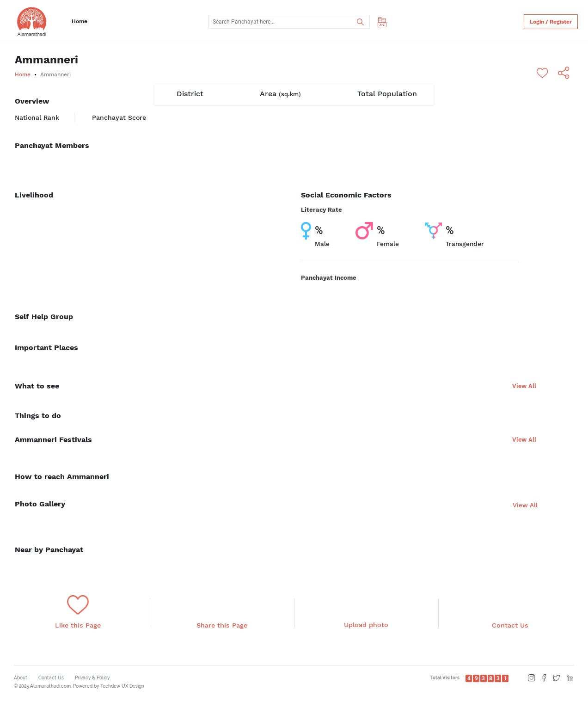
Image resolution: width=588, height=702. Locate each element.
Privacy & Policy (92, 678)
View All (524, 386)
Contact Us (51, 678)
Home (80, 21)
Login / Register (551, 22)
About (21, 678)
